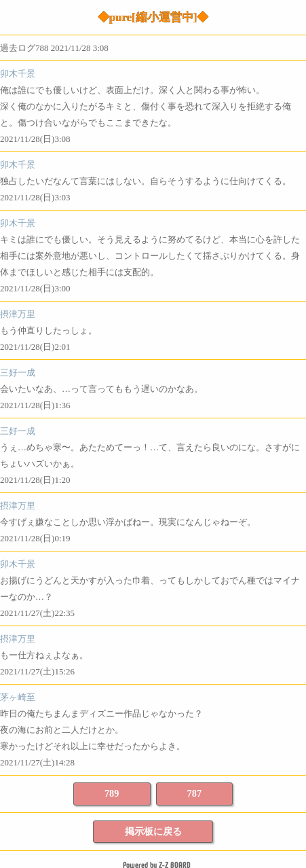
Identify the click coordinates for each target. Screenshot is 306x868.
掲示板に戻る (153, 831)
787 (194, 793)
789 (112, 793)
